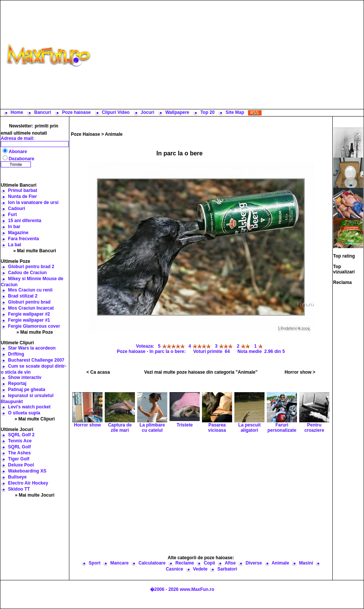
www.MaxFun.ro (197, 589)
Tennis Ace (20, 441)
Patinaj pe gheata (27, 390)
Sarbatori (227, 569)
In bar (14, 227)
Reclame (184, 563)
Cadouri (16, 209)
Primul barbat (22, 190)
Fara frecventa (23, 239)
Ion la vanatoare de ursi (33, 202)
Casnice (174, 569)
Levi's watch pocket (29, 407)
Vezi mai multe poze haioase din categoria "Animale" (201, 372)
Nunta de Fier (22, 196)
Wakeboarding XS (27, 471)
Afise (230, 563)
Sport (94, 563)
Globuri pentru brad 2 (31, 267)
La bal (15, 245)
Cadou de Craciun (27, 273)
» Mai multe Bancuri (34, 251)
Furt (12, 215)
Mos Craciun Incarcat (31, 308)
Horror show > (300, 372)
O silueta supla (24, 413)
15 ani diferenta (24, 221)
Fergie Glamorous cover (34, 326)
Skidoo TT (19, 489)
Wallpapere (177, 112)
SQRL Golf (19, 447)
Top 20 (208, 112)
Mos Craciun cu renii (30, 290)
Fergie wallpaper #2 (29, 314)
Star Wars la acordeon (32, 348)
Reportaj (17, 384)
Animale (114, 134)
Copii (210, 563)
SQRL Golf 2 (21, 435)
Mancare (120, 563)
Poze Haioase (85, 134)
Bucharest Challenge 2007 (36, 360)
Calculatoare (152, 563)
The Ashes (19, 453)
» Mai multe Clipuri (35, 419)
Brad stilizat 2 (23, 296)
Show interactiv (25, 377)
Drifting (16, 354)
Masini (306, 563)
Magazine (18, 233)
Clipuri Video (116, 112)
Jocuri (147, 112)
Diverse (254, 563)
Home (17, 112)
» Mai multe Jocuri (35, 495)
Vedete (200, 569)
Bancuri (43, 112)
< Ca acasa (98, 372)
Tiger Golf (18, 459)
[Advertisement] (229, 55)
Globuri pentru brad (29, 302)
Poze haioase (76, 112)
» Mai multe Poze (35, 332)
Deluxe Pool (21, 465)
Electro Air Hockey (28, 483)
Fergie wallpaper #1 (29, 320)
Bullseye (17, 477)
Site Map (235, 112)
